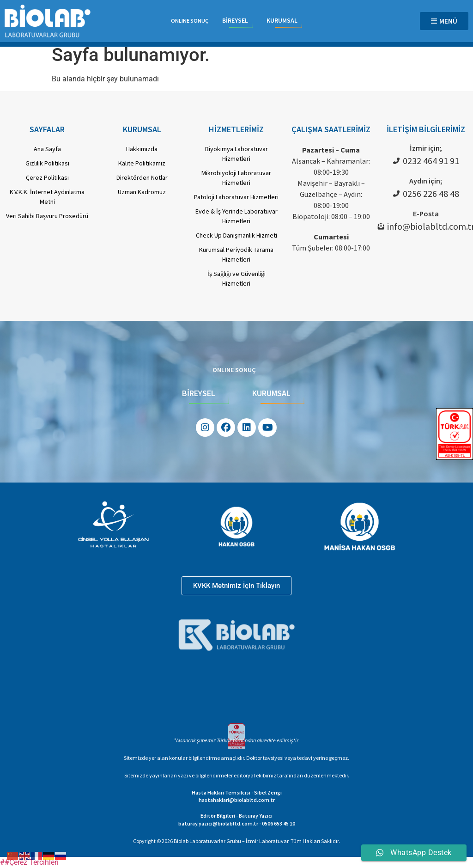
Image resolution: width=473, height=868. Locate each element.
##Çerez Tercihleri (29, 862)
